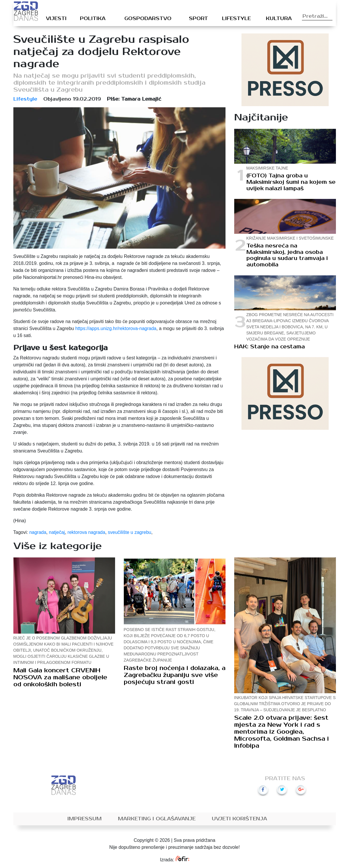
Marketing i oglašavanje (157, 819)
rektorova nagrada (86, 532)
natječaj (57, 532)
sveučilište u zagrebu (129, 532)
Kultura (279, 19)
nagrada (38, 532)
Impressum (85, 819)
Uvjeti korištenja (239, 819)
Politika (93, 19)
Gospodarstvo (148, 19)
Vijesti (56, 19)
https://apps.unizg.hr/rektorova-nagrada (116, 328)
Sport (198, 19)
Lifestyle (236, 19)
